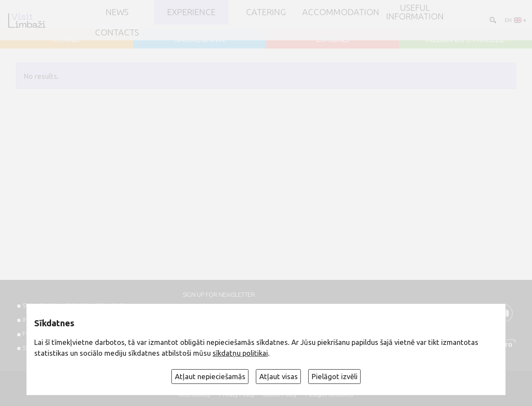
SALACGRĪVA (199, 39)
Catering (266, 12)
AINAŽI (67, 39)
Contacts (117, 32)
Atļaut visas (279, 376)
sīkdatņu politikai (240, 353)
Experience (191, 12)
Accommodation (341, 12)
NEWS (117, 12)
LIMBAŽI (333, 39)
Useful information (415, 12)
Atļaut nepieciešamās (210, 376)
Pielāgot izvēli (335, 376)
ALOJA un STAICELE (466, 39)
